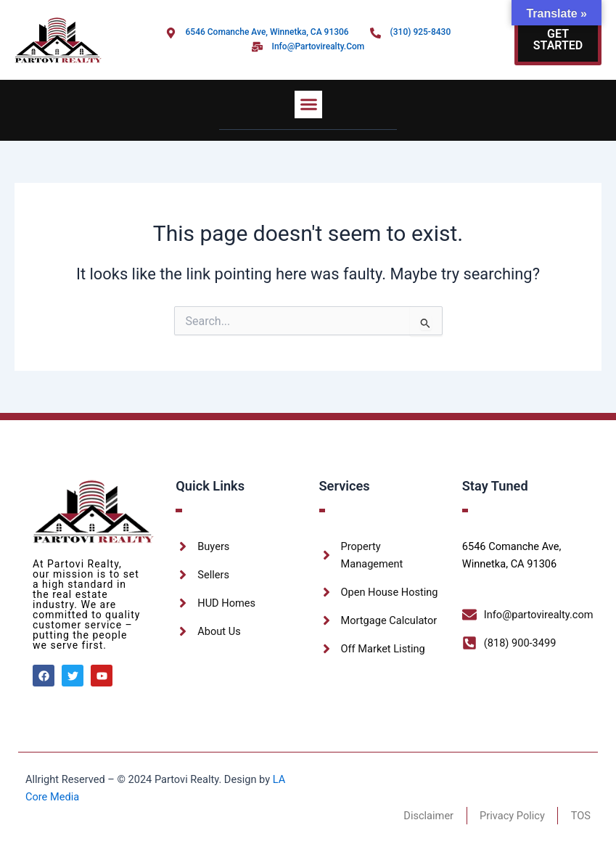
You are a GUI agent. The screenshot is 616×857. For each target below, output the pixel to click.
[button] (308, 104)
